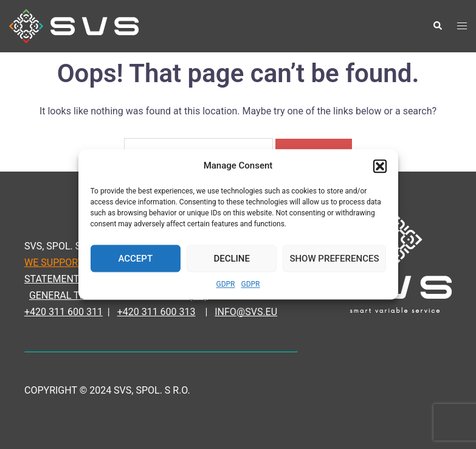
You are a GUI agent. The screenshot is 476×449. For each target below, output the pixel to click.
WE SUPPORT (54, 263)
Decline (232, 259)
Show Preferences (334, 259)
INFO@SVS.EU (246, 312)
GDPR (225, 285)
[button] (380, 166)
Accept (135, 259)
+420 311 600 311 (64, 312)
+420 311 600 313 (157, 312)
